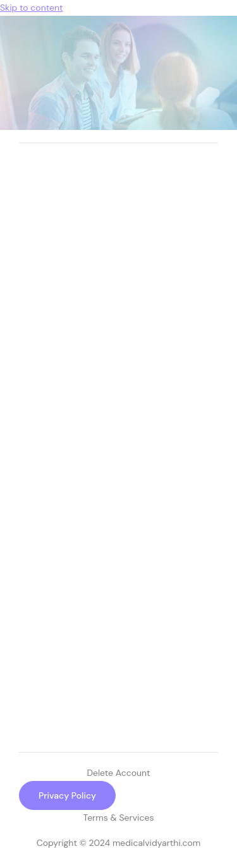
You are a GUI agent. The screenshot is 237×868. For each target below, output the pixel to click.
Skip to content (31, 8)
